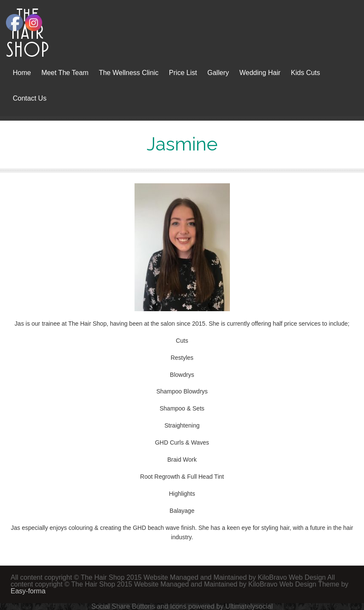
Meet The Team (65, 73)
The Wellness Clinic (129, 73)
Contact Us (30, 98)
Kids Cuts (305, 73)
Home (22, 73)
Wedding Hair (260, 73)
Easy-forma (28, 591)
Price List (183, 73)
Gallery (218, 73)
